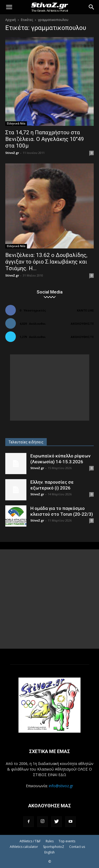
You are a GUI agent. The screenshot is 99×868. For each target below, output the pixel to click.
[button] (9, 7)
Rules (50, 841)
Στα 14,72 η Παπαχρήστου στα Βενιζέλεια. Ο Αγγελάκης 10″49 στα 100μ (45, 139)
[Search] (92, 7)
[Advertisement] (50, 388)
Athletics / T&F (30, 841)
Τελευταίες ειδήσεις (26, 442)
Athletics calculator (24, 847)
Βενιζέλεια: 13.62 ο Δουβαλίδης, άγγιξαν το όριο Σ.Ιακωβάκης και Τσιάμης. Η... (46, 262)
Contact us (77, 847)
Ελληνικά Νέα (16, 123)
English (49, 852)
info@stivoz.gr (61, 786)
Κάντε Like (85, 310)
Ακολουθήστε (82, 324)
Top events (67, 841)
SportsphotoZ (54, 847)
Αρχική (11, 20)
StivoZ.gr (12, 153)
